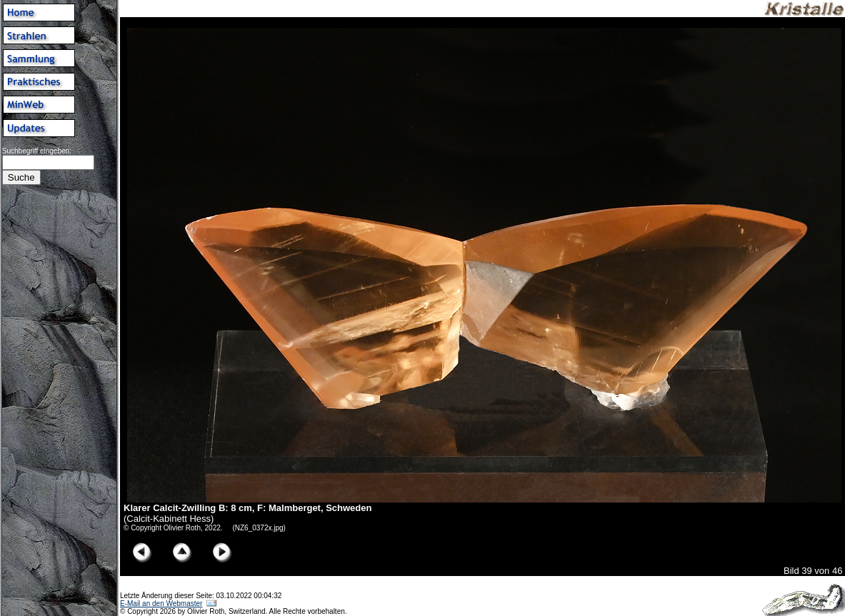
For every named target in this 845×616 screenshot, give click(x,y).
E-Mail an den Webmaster (161, 604)
